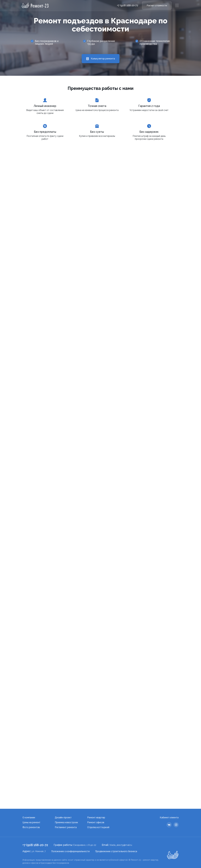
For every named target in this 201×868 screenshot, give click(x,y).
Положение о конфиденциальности (70, 851)
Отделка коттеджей (98, 827)
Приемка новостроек (66, 822)
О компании (29, 817)
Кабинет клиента (169, 817)
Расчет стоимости (157, 6)
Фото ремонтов (31, 827)
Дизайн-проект (63, 817)
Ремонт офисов (96, 822)
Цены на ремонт (31, 822)
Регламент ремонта (66, 827)
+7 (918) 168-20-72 (128, 5)
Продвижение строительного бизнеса (116, 851)
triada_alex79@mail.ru (121, 845)
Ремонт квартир (96, 817)
